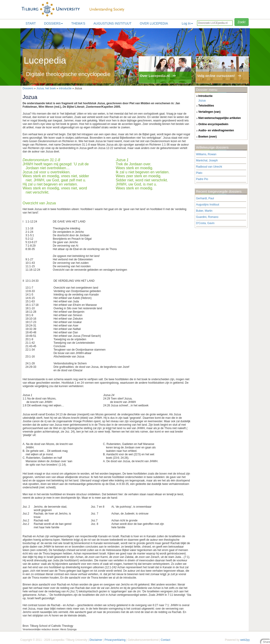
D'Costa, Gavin (205, 223)
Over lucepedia (154, 23)
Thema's (78, 23)
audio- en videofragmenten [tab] (214, 131)
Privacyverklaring (115, 640)
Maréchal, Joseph (207, 160)
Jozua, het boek (46, 88)
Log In (187, 23)
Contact (166, 640)
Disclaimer (96, 640)
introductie (65, 88)
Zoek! (241, 22)
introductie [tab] (204, 96)
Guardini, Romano (207, 217)
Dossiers (53, 23)
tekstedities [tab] (205, 106)
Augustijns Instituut (112, 23)
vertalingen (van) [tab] (208, 112)
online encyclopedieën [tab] (212, 124)
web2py (245, 640)
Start (31, 23)
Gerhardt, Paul (205, 198)
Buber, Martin (204, 211)
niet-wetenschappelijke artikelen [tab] (218, 118)
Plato (199, 173)
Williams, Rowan (206, 154)
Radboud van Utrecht (209, 167)
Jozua (202, 101)
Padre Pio (202, 179)
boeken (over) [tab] (206, 137)
